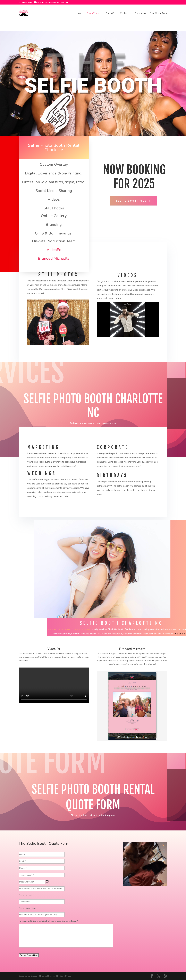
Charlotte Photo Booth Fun (69, 629)
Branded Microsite (54, 258)
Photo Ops (111, 13)
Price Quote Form (158, 13)
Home (80, 13)
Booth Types (93, 13)
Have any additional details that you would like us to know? (48, 921)
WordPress (66, 976)
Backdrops (140, 13)
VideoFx (54, 250)
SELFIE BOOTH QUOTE (134, 201)
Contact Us (126, 13)
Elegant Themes (39, 976)
